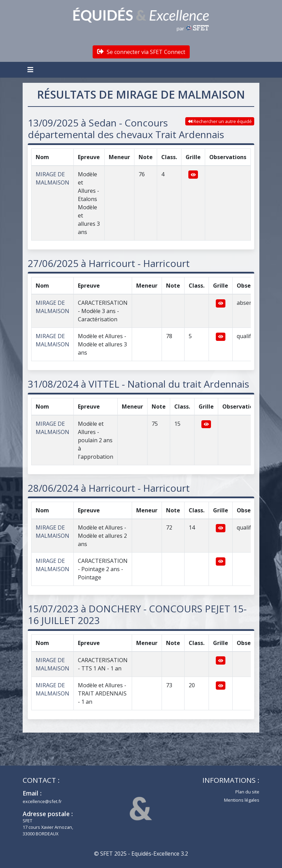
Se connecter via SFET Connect (141, 52)
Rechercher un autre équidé (220, 121)
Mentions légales (242, 800)
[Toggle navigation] (31, 70)
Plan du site (247, 792)
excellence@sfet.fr (42, 801)
